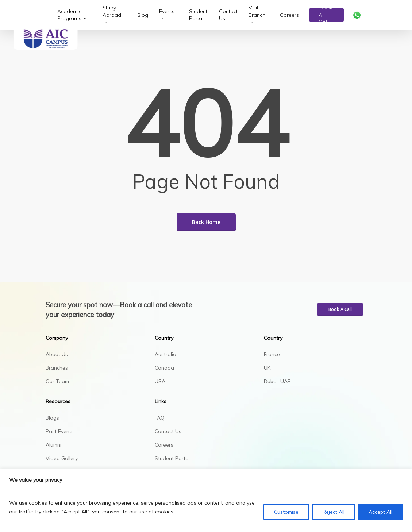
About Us (57, 354)
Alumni (53, 445)
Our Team (57, 381)
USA (160, 381)
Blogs (52, 418)
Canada (164, 368)
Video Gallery (62, 458)
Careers (164, 445)
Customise (286, 512)
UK (267, 368)
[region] (206, 500)
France (272, 354)
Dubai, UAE (277, 381)
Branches (57, 368)
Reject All (334, 512)
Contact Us (168, 431)
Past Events (60, 431)
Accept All (380, 512)
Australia (165, 354)
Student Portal (172, 458)
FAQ (160, 418)
